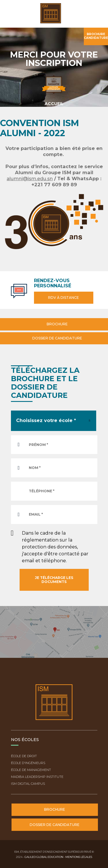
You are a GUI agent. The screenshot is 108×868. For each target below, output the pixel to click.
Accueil (54, 104)
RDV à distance (64, 298)
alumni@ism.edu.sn (30, 178)
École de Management (31, 770)
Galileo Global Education (44, 857)
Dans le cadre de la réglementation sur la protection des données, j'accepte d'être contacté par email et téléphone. (55, 547)
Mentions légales (79, 857)
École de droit (24, 756)
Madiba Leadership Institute (37, 777)
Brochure (57, 324)
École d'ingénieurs (28, 763)
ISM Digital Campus (28, 784)
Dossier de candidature (57, 338)
